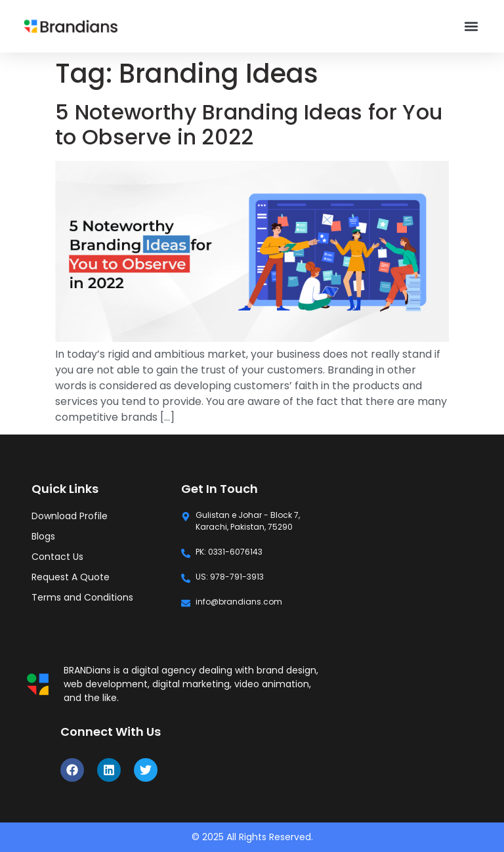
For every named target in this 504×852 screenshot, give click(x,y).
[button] (472, 27)
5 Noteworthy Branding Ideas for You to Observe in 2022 (249, 124)
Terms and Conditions (82, 597)
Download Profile (70, 516)
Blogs (43, 536)
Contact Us (57, 557)
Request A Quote (71, 577)
